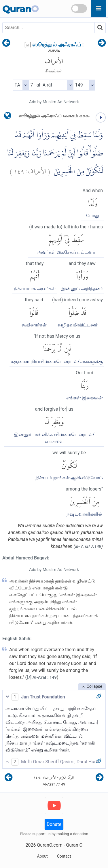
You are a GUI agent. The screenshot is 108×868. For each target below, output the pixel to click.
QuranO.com (50, 845)
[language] (8, 117)
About (42, 856)
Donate (54, 824)
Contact (64, 856)
